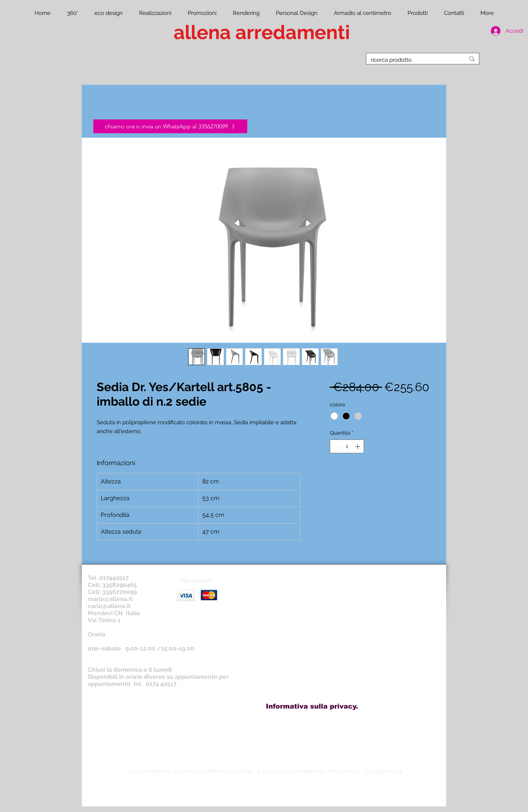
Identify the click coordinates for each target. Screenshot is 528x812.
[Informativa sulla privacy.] (312, 706)
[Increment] (358, 446)
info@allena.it (344, 771)
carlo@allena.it (109, 606)
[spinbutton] (347, 446)
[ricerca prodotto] (412, 60)
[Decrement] (336, 446)
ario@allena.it (113, 599)
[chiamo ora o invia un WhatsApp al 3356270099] (170, 126)
